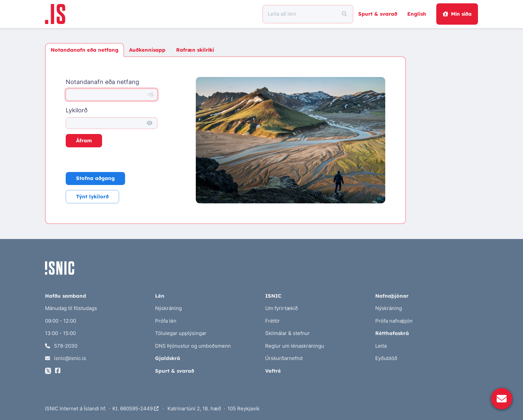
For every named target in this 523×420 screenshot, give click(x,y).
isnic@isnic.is (66, 358)
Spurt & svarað (378, 14)
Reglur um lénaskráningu (295, 346)
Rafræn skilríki (195, 50)
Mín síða (457, 14)
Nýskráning (168, 308)
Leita (381, 346)
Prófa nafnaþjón (394, 321)
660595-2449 (139, 408)
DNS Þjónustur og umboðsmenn (193, 346)
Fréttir (273, 321)
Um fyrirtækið (282, 308)
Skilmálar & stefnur (288, 333)
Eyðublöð (386, 358)
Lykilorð (77, 110)
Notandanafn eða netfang (85, 50)
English (417, 14)
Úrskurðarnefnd (284, 358)
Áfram (84, 140)
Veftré (273, 371)
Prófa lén (166, 321)
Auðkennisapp (147, 50)
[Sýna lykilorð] (150, 123)
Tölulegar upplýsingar (181, 333)
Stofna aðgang (95, 178)
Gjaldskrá (168, 358)
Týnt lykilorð (92, 196)
